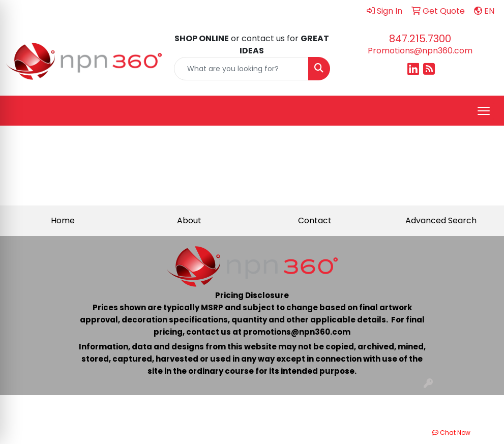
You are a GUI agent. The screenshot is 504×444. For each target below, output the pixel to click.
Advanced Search (441, 220)
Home (63, 220)
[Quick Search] (241, 69)
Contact (315, 220)
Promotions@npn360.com (420, 51)
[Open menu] (484, 111)
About (189, 220)
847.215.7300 (420, 39)
